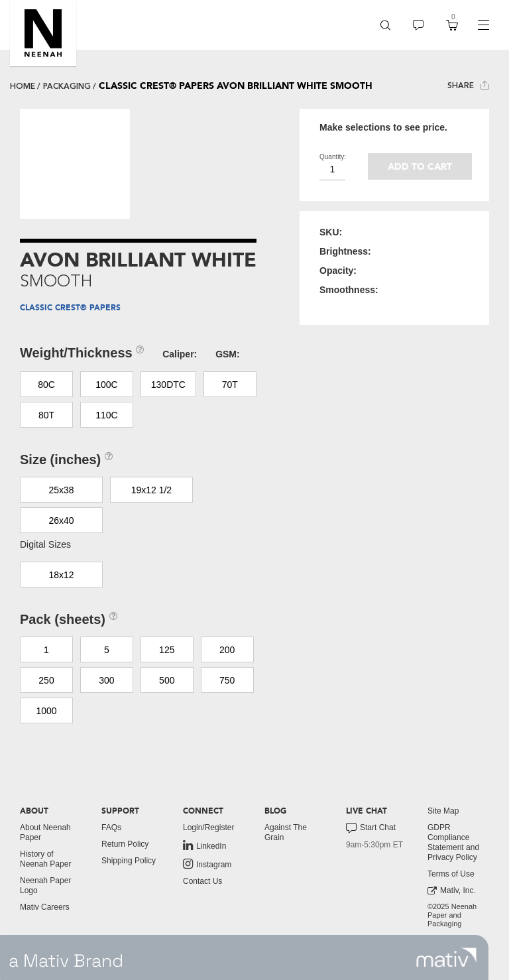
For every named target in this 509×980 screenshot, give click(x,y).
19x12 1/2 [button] (152, 490)
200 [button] (227, 650)
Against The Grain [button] (286, 832)
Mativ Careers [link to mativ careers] (45, 907)
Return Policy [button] (125, 844)
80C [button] (46, 385)
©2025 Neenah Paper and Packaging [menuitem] (452, 915)
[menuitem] (385, 25)
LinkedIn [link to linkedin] (204, 845)
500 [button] (167, 680)
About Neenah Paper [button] (45, 832)
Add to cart (420, 167)
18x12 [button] (61, 575)
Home (23, 86)
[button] (43, 33)
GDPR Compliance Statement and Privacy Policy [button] (453, 842)
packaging (67, 86)
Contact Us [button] (202, 881)
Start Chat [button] (371, 828)
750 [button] (227, 680)
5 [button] (107, 650)
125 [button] (167, 650)
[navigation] (483, 25)
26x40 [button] (61, 521)
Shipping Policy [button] (129, 861)
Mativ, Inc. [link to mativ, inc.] (452, 891)
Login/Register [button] (208, 827)
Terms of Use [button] (451, 874)
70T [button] (230, 385)
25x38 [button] (61, 490)
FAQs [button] (111, 827)
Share (468, 85)
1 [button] (46, 650)
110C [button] (106, 415)
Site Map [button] (443, 811)
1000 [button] (46, 711)
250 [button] (46, 680)
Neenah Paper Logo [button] (45, 886)
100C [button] (106, 385)
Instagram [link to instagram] (207, 864)
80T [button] (46, 415)
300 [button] (106, 680)
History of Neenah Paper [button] (45, 859)
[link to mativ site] (446, 957)
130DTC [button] (168, 385)
